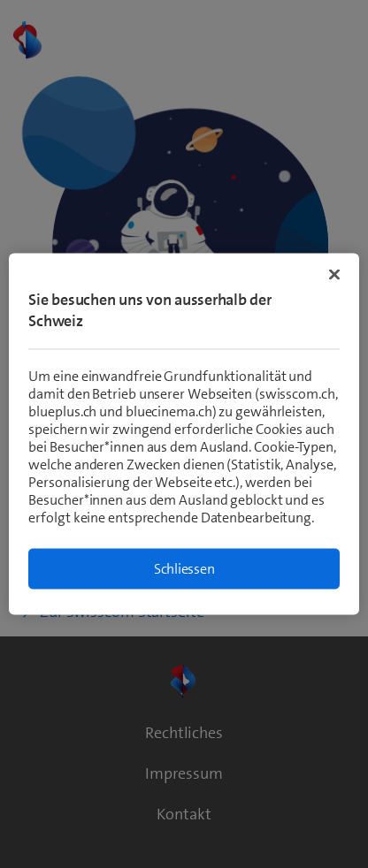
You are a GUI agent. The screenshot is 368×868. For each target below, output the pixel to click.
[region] (184, 434)
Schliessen (184, 569)
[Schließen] (334, 275)
